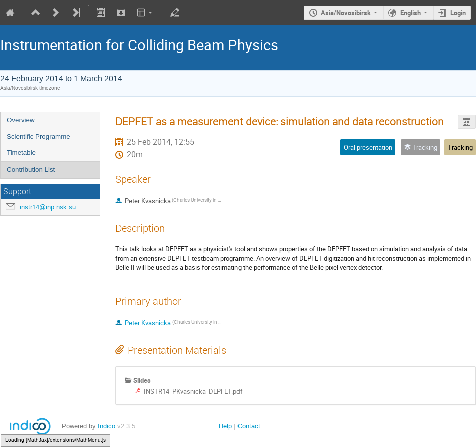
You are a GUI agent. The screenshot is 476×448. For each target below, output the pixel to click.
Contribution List (31, 169)
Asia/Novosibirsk (346, 13)
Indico (106, 426)
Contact (249, 426)
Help (225, 426)
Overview (21, 120)
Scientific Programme (38, 136)
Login (458, 13)
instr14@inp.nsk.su (48, 207)
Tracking (460, 147)
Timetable (21, 152)
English (411, 13)
